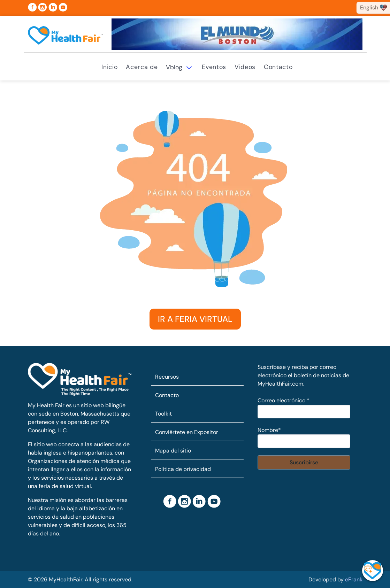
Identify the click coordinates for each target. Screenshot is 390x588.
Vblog (174, 67)
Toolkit (163, 414)
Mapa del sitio (173, 451)
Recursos (167, 377)
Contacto (278, 67)
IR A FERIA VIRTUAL (195, 319)
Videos (245, 67)
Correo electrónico (284, 400)
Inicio (109, 67)
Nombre (269, 430)
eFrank (354, 579)
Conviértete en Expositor (187, 432)
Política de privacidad (183, 469)
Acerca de (142, 67)
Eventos (214, 67)
